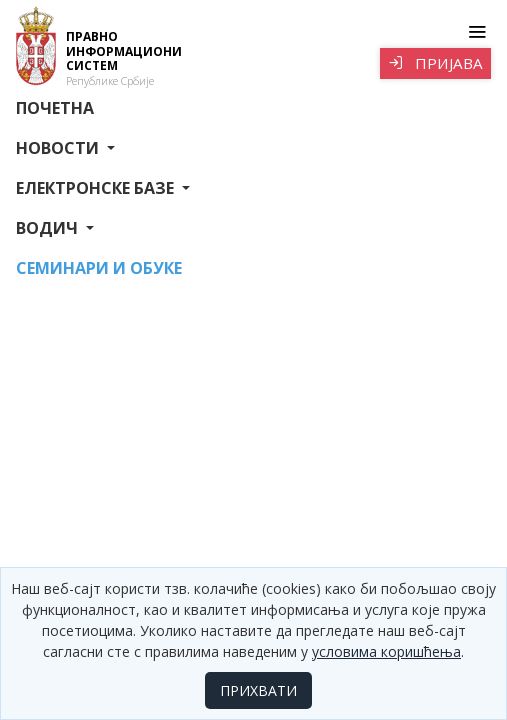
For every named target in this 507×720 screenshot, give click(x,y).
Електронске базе (97, 188)
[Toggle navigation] (476, 32)
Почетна (55, 108)
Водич (49, 228)
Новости (59, 148)
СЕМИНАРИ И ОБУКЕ (99, 268)
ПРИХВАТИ (258, 690)
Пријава (435, 63)
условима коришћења (386, 651)
